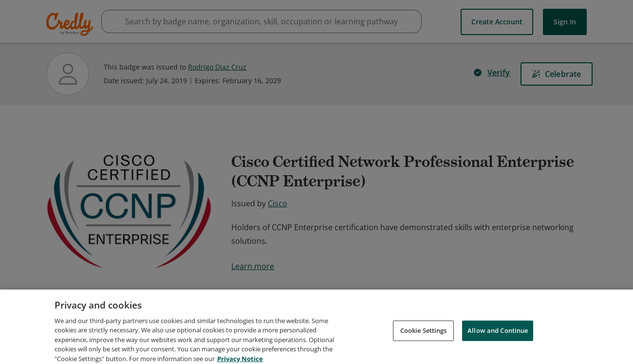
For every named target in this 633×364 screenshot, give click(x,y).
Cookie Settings (424, 348)
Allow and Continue (498, 348)
